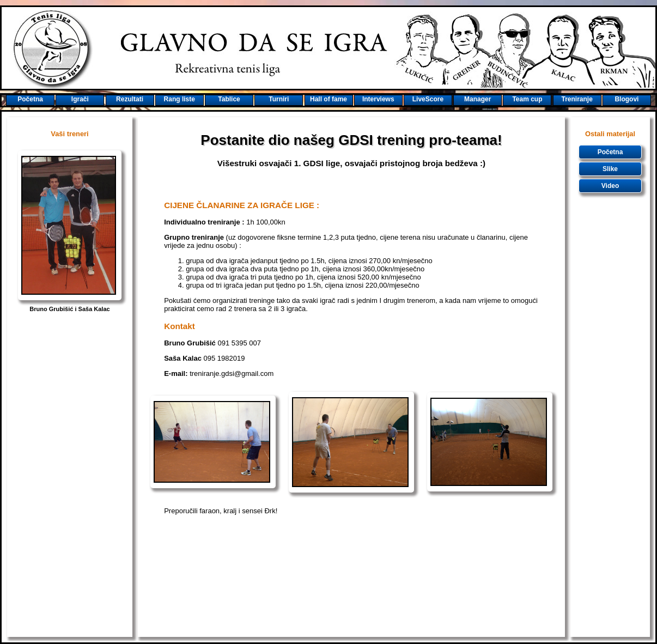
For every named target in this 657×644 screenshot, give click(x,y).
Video (610, 186)
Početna (610, 152)
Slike (610, 169)
